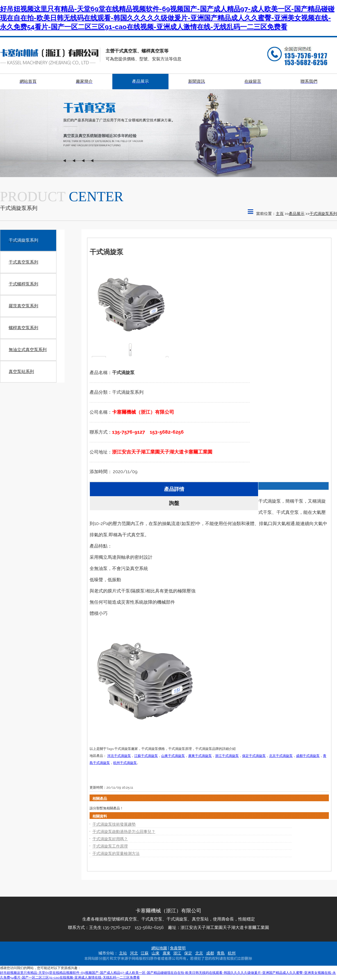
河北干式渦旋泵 (119, 756)
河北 (134, 953)
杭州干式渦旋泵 (125, 763)
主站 (123, 953)
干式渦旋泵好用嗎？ (110, 839)
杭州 (232, 953)
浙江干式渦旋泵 (227, 756)
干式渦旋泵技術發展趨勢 (114, 824)
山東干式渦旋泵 (173, 756)
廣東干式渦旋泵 (200, 756)
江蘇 (145, 953)
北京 (199, 953)
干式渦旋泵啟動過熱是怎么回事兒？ (124, 832)
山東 (156, 953)
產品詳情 (174, 489)
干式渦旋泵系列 (323, 214)
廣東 (167, 953)
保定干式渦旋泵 (254, 756)
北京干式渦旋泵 (281, 756)
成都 (210, 953)
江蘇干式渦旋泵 (146, 756)
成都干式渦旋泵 (308, 756)
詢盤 (174, 503)
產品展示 (297, 214)
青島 (221, 953)
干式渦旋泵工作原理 (110, 846)
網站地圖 (159, 948)
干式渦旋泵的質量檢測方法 (116, 853)
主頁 (280, 214)
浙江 (177, 953)
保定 (188, 953)
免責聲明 (178, 948)
